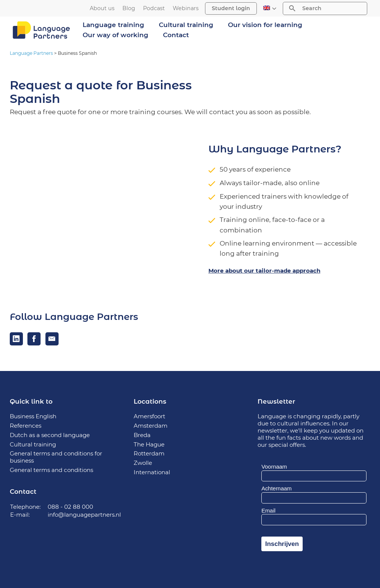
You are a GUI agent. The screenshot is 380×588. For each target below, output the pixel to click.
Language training (113, 25)
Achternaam (277, 488)
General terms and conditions (51, 470)
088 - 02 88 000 (70, 507)
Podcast (154, 8)
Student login (231, 8)
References (26, 426)
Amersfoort (149, 416)
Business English (33, 416)
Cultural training (186, 25)
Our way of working (115, 35)
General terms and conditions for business (56, 457)
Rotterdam (149, 453)
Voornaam (274, 467)
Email (268, 510)
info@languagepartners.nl (84, 515)
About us (102, 8)
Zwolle (143, 463)
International (152, 472)
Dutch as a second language (50, 435)
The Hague (149, 444)
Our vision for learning (265, 25)
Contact (176, 35)
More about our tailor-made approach (264, 271)
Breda (142, 435)
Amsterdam (151, 426)
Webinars (186, 8)
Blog (129, 8)
